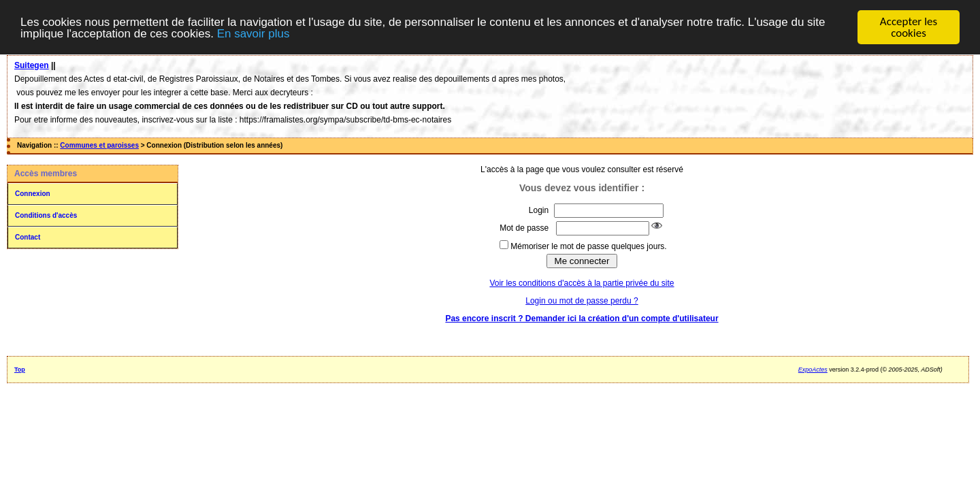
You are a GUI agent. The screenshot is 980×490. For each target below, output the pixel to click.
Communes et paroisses (99, 145)
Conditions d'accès (46, 215)
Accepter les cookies (909, 27)
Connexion (33, 194)
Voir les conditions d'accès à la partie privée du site (582, 283)
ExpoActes (813, 370)
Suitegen (32, 65)
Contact (28, 237)
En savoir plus (254, 33)
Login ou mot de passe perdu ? (582, 301)
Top (20, 370)
